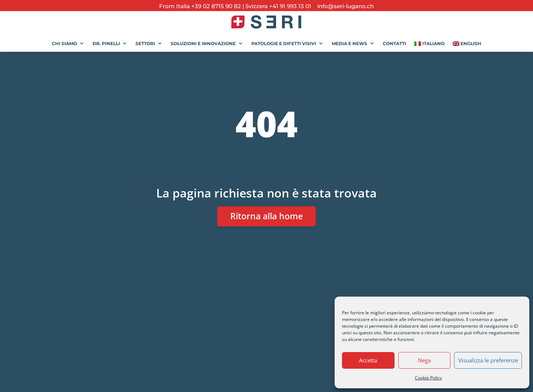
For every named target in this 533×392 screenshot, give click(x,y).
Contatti (394, 43)
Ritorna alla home (266, 216)
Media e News (349, 43)
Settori (145, 43)
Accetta (368, 360)
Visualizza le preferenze (488, 360)
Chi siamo (64, 43)
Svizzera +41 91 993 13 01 (278, 6)
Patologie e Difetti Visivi (284, 43)
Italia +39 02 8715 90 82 (209, 6)
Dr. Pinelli (106, 43)
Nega (424, 360)
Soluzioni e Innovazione (203, 43)
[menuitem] (429, 41)
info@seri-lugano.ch (343, 6)
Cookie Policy (428, 378)
